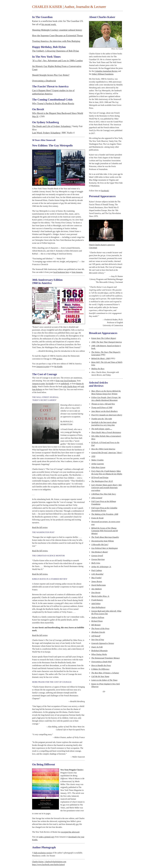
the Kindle (58, 367)
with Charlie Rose (70, 386)
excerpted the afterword (70, 832)
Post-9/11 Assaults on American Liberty (107, 415)
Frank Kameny (97, 600)
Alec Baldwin (97, 589)
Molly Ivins (96, 563)
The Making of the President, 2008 (105, 514)
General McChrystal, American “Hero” (107, 453)
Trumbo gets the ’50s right (102, 419)
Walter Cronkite (97, 460)
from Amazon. (77, 272)
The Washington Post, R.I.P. (102, 481)
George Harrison (98, 559)
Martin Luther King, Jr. (100, 596)
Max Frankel (96, 578)
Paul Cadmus (97, 570)
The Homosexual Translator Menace (105, 658)
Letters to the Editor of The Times (104, 680)
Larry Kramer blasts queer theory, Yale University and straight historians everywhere (107, 488)
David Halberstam (99, 585)
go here (59, 359)
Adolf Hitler (96, 604)
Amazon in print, (39, 384)
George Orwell (97, 556)
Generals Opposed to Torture (103, 643)
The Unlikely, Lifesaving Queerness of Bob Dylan (55, 51)
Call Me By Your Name (100, 676)
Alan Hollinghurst (98, 607)
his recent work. (49, 24)
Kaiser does (104, 338)
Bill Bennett (96, 625)
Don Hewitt (96, 593)
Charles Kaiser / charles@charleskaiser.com (49, 862)
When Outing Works (99, 654)
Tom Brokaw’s (100, 552)
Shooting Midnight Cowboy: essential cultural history (57, 30)
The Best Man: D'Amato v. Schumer (105, 673)
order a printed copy (47, 837)
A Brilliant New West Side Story (104, 494)
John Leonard (97, 498)
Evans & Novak (97, 518)
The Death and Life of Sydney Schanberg (51, 126)
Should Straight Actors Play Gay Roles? (51, 75)
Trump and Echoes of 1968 (102, 408)
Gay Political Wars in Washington (105, 548)
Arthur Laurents (98, 464)
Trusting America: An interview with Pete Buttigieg (56, 41)
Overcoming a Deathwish (44, 81)
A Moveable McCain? (100, 545)
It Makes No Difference (100, 669)
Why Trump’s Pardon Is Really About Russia (53, 103)
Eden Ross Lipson (98, 467)
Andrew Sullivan (98, 617)
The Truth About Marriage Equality (105, 537)
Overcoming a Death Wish (102, 662)
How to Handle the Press (101, 665)
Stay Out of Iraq (98, 640)
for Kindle (50, 384)
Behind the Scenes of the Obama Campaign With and (105, 531)
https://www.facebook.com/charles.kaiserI (48, 865)
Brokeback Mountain (99, 651)
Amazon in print (43, 367)
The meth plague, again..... (102, 429)
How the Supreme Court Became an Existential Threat (57, 36)
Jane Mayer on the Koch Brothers (104, 411)
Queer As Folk (97, 647)
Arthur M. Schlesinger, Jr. (101, 567)
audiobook (65, 384)
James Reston (97, 581)
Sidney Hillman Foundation (103, 74)
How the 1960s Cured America (103, 449)
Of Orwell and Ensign (100, 477)
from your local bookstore (66, 381)
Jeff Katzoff (96, 636)
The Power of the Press (100, 628)
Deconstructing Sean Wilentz (103, 541)
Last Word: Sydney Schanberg (46, 133)
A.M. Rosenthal (97, 574)
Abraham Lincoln (98, 632)
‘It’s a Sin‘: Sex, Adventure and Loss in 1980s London (57, 61)
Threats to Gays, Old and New (103, 404)
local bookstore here (61, 272)
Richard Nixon (97, 621)
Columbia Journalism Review (106, 71)
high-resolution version (43, 853)
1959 (93, 456)
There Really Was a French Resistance (106, 432)
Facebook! (105, 191)
